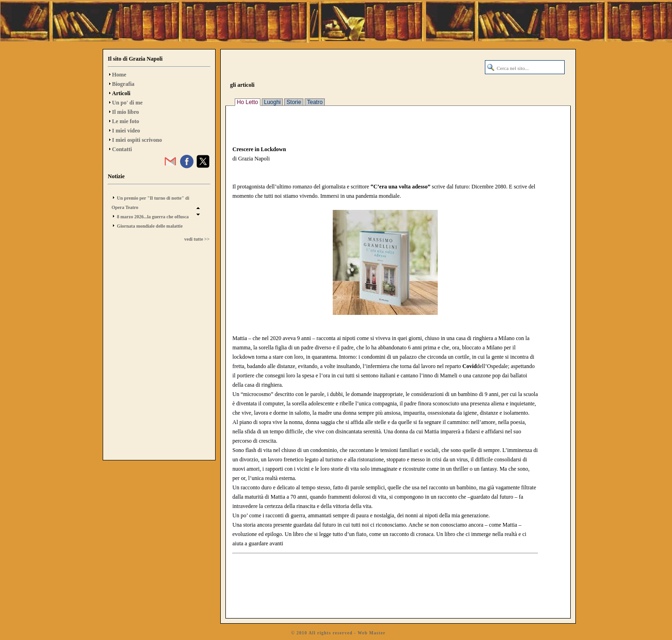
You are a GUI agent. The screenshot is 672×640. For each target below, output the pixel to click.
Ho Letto (248, 102)
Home (119, 75)
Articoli (121, 93)
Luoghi (273, 102)
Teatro (315, 102)
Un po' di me (127, 103)
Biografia (123, 84)
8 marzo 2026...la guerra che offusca (153, 217)
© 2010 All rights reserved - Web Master (338, 633)
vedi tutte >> (197, 239)
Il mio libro (126, 112)
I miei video (126, 131)
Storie (294, 102)
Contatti (122, 149)
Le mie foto (126, 121)
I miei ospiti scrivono (137, 140)
